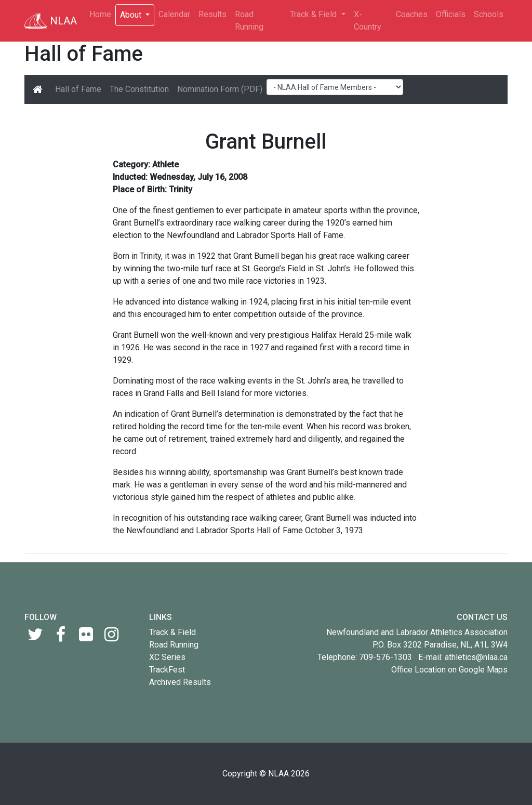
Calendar (174, 14)
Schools (489, 14)
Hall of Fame (78, 89)
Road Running (249, 21)
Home (100, 14)
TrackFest (167, 670)
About (132, 15)
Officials (451, 14)
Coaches (412, 14)
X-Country (368, 21)
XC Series (167, 657)
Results (212, 14)
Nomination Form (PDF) (220, 89)
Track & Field (314, 14)
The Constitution (139, 89)
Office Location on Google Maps (449, 670)
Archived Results (180, 682)
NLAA (51, 21)
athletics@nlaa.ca (476, 657)
